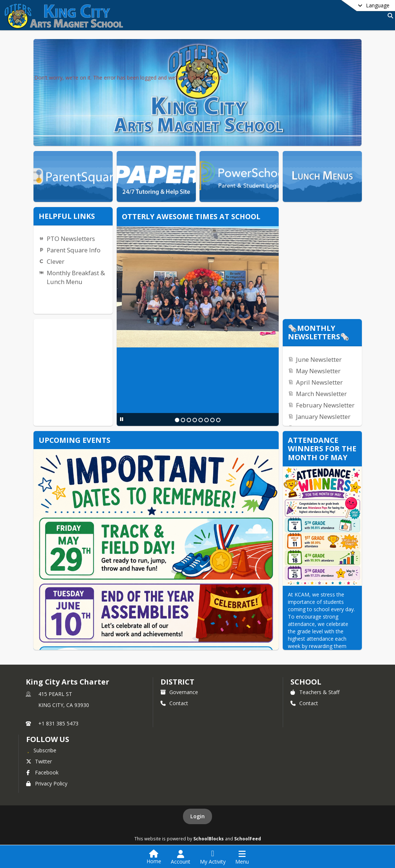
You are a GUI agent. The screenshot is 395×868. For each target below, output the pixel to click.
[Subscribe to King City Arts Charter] (41, 750)
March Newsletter (321, 394)
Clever (56, 261)
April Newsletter (319, 382)
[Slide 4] (195, 420)
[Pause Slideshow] (122, 419)
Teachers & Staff (315, 692)
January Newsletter (323, 416)
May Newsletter (318, 371)
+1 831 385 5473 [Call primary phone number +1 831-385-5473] (58, 723)
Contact (174, 703)
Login (197, 816)
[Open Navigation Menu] (242, 857)
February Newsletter (325, 405)
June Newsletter (319, 359)
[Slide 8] (218, 420)
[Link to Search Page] (389, 16)
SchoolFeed (248, 839)
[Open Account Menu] (181, 857)
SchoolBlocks (209, 839)
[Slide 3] (189, 420)
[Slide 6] (207, 420)
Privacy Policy (47, 783)
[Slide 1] (177, 420)
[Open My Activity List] (213, 857)
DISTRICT (177, 682)
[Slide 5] (201, 420)
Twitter (39, 761)
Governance (179, 692)
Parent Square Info (74, 250)
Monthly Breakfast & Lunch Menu (76, 277)
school (306, 682)
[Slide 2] (183, 420)
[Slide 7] (212, 420)
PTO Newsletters (71, 239)
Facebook (42, 772)
